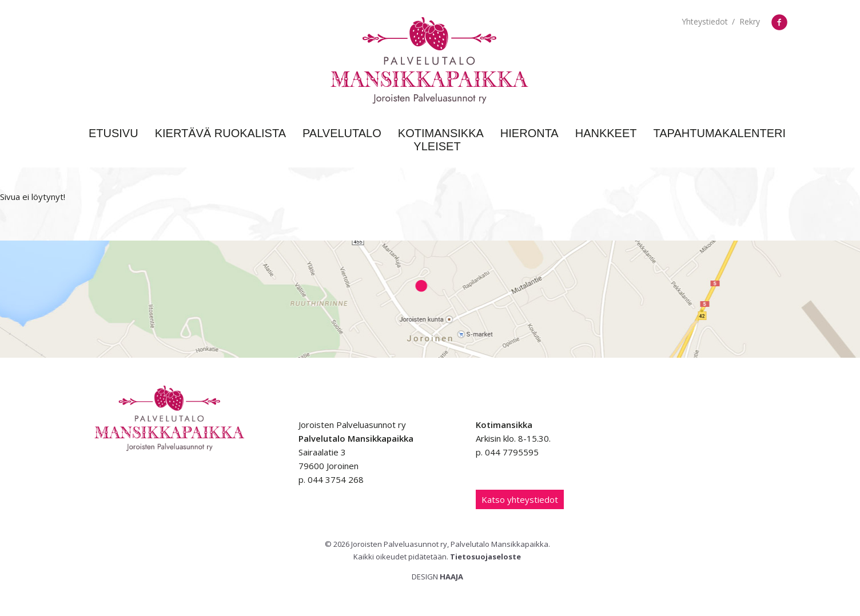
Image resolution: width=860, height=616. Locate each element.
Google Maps (430, 299)
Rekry (750, 21)
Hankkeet (606, 133)
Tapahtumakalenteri (720, 133)
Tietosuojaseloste (485, 557)
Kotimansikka (441, 133)
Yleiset (437, 146)
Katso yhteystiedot (520, 499)
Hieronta (529, 133)
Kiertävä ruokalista (220, 133)
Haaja (451, 577)
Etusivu (114, 133)
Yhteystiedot (705, 21)
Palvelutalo (342, 133)
